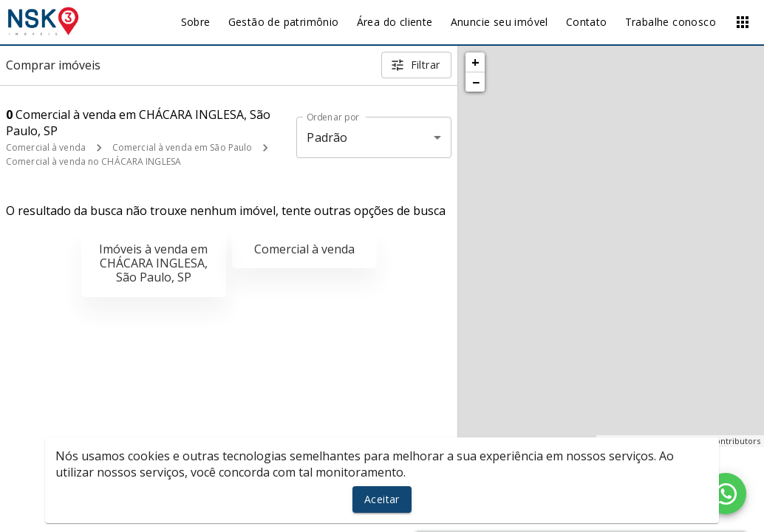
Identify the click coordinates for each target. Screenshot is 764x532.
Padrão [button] (327, 137)
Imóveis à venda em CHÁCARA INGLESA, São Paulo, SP (153, 263)
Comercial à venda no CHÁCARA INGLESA (93, 161)
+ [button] (475, 62)
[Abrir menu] (743, 22)
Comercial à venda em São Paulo (182, 147)
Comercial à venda (46, 147)
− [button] (476, 82)
